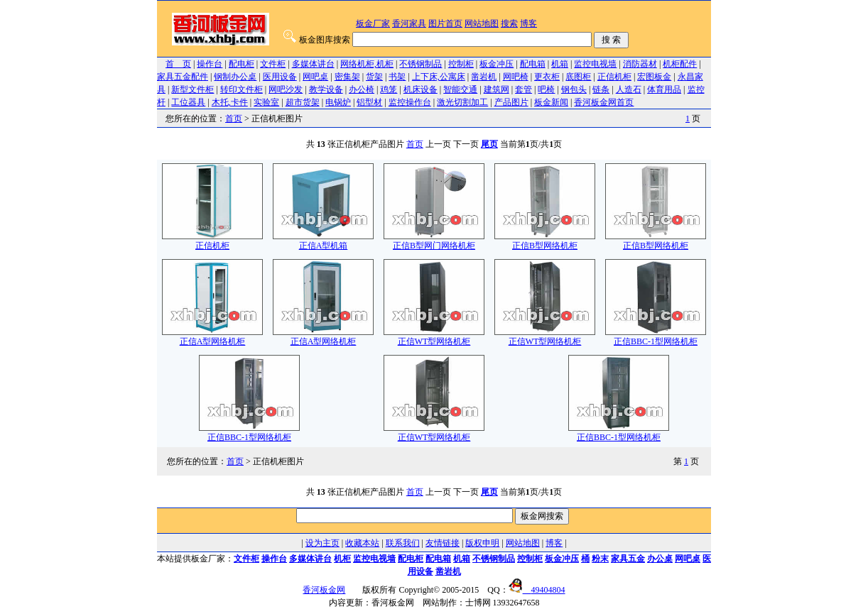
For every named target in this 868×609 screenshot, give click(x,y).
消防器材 (640, 64)
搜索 (509, 23)
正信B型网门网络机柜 (434, 241)
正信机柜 (614, 77)
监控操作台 (410, 102)
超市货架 (303, 102)
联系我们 (403, 543)
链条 (601, 89)
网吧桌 (315, 77)
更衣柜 (547, 77)
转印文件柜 (242, 89)
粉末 (600, 559)
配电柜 (242, 64)
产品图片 (511, 102)
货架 (374, 77)
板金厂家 (373, 23)
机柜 (342, 559)
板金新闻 (551, 102)
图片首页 (445, 23)
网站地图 (482, 23)
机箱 (560, 64)
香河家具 (409, 23)
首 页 (178, 64)
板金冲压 (497, 64)
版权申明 (482, 543)
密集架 (347, 77)
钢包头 (574, 89)
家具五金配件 (183, 77)
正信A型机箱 (323, 241)
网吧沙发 (286, 89)
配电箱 (533, 64)
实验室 (266, 102)
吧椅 (546, 89)
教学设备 (326, 89)
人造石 (629, 89)
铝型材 (369, 102)
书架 (397, 77)
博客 (528, 23)
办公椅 (362, 89)
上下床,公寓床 (439, 77)
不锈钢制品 (421, 64)
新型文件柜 (192, 89)
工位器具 (188, 102)
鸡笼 (389, 89)
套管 (523, 89)
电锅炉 (338, 102)
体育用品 (664, 89)
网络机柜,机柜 (367, 64)
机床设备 (421, 89)
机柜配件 (680, 64)
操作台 (210, 64)
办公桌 (660, 559)
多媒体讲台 (313, 64)
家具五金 (628, 559)
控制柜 (461, 64)
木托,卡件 (230, 102)
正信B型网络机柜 (545, 241)
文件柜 (273, 64)
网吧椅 (516, 77)
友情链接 (443, 543)
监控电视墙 (595, 64)
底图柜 (578, 77)
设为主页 (322, 543)
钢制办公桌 (235, 77)
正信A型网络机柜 (212, 337)
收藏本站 (362, 543)
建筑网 (497, 89)
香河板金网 (324, 590)
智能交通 (460, 89)
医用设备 (280, 77)
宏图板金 (654, 77)
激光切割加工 (462, 102)
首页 (234, 119)
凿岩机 (484, 77)
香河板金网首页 (604, 102)
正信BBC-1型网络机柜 (656, 337)
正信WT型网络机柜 (434, 337)
